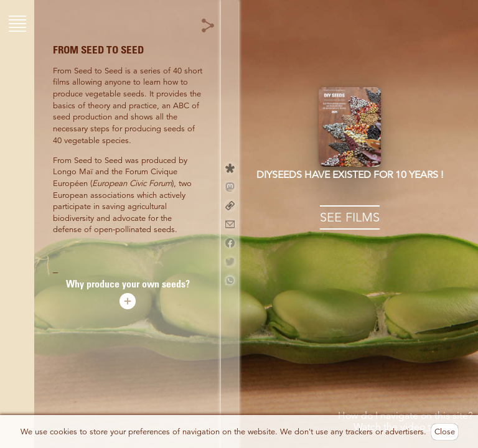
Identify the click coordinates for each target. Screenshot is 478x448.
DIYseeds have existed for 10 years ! (350, 175)
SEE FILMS (350, 217)
